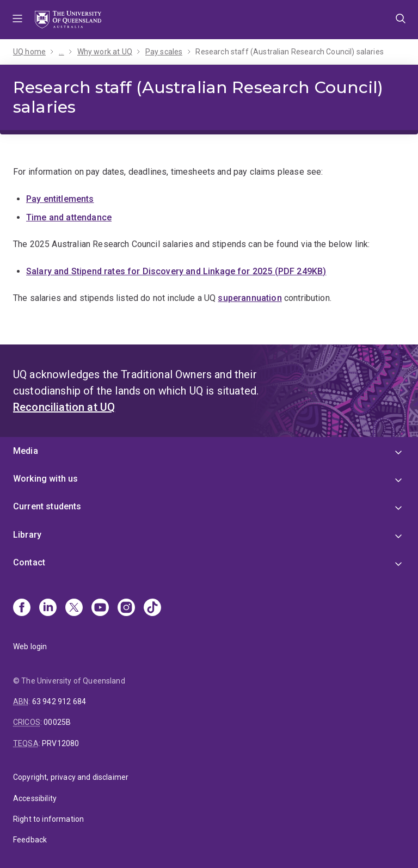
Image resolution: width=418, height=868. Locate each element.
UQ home (29, 52)
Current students (47, 506)
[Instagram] (126, 608)
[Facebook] (22, 608)
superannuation (250, 298)
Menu (17, 20)
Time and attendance (69, 217)
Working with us (45, 479)
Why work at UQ (105, 52)
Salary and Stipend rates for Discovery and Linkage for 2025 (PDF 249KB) (176, 271)
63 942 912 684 (59, 701)
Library (27, 535)
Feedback (30, 840)
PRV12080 (60, 743)
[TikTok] (152, 608)
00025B (57, 722)
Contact (29, 562)
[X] (74, 608)
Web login (30, 647)
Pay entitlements (60, 199)
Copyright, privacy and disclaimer (71, 777)
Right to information (48, 819)
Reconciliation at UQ (64, 407)
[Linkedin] (48, 608)
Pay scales (164, 52)
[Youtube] (100, 608)
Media (26, 451)
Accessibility (35, 798)
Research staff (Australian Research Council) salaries (289, 52)
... (61, 52)
